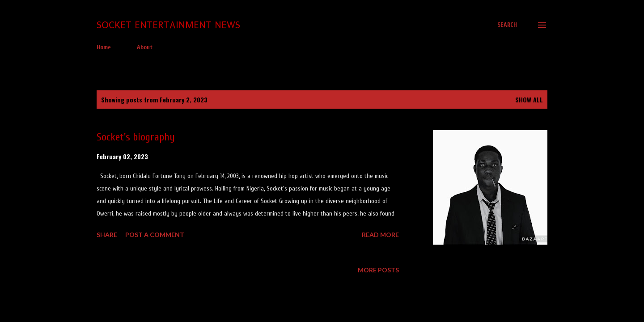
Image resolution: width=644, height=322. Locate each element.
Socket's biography (136, 137)
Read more (380, 235)
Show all (529, 100)
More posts (378, 270)
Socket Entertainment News (168, 25)
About (145, 47)
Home (104, 47)
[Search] (507, 25)
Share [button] (107, 235)
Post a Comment (155, 235)
